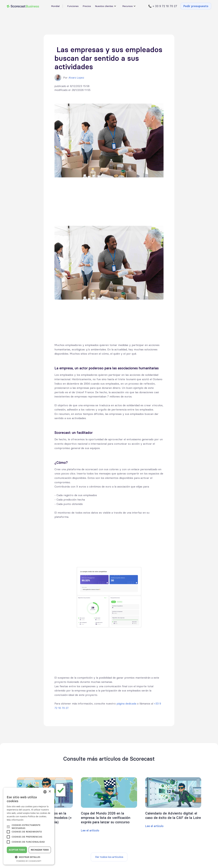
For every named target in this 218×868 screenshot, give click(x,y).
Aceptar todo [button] (17, 850)
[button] (29, 857)
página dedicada (126, 703)
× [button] (50, 792)
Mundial (55, 6)
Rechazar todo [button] (40, 850)
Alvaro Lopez (76, 78)
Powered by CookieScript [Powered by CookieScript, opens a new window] (29, 861)
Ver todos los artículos (109, 857)
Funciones (73, 6)
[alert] (29, 826)
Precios (87, 6)
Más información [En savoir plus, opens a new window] (15, 820)
